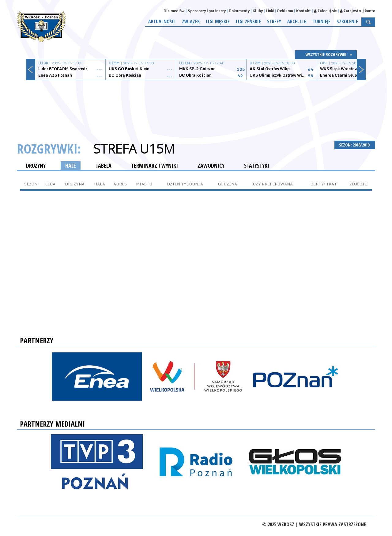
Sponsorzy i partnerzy (207, 11)
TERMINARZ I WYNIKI (155, 165)
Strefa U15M (134, 149)
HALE (71, 165)
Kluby (258, 11)
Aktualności (162, 21)
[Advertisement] (196, 103)
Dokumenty (239, 11)
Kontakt (303, 11)
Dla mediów (174, 11)
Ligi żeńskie (248, 21)
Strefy (274, 21)
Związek (191, 21)
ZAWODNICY (211, 165)
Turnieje (322, 21)
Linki (270, 11)
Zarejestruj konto (358, 11)
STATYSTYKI (257, 165)
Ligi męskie (218, 21)
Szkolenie (347, 21)
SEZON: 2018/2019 (355, 145)
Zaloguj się (325, 11)
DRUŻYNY (36, 165)
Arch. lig (297, 21)
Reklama (285, 11)
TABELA (104, 165)
